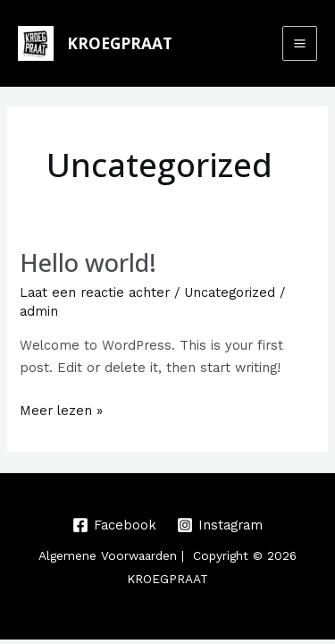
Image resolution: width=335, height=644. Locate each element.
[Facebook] (114, 525)
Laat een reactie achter (95, 292)
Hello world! (88, 263)
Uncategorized (230, 292)
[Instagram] (221, 525)
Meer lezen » (61, 409)
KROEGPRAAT (120, 43)
